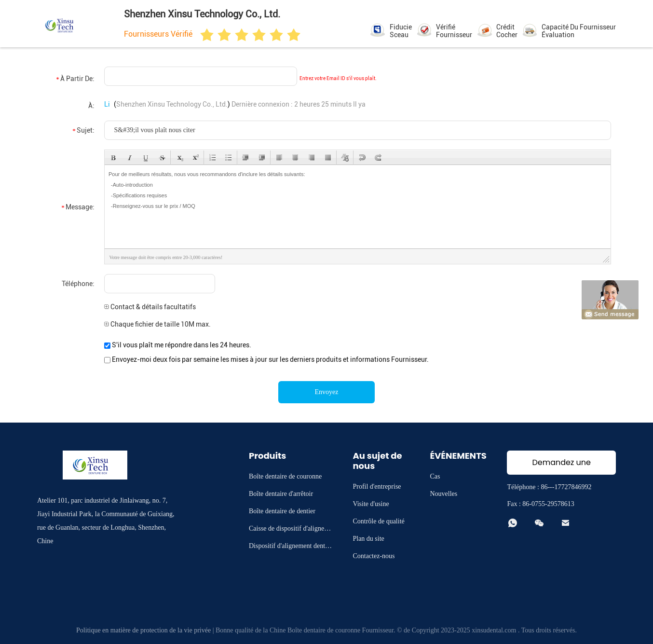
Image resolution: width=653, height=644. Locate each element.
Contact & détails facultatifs (150, 307)
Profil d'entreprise (377, 486)
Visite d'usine (371, 504)
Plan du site (368, 539)
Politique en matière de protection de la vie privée (143, 630)
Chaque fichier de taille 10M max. (157, 324)
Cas (435, 476)
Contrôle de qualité (378, 521)
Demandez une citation (561, 466)
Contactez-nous (374, 556)
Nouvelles (443, 494)
